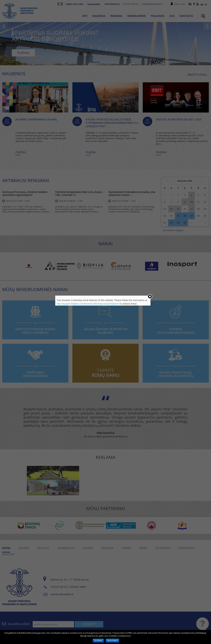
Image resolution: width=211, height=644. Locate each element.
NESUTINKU (112, 641)
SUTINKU (98, 641)
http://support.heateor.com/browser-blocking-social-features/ (88, 304)
